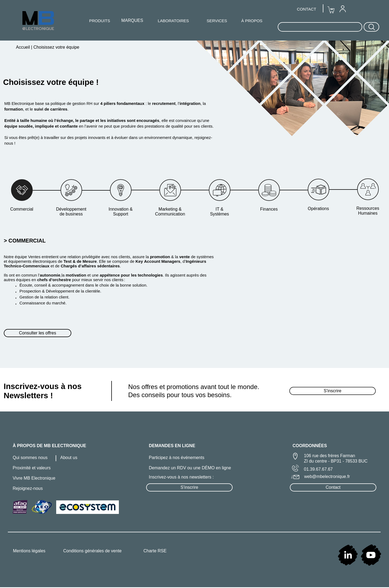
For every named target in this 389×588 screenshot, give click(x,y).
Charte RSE (155, 551)
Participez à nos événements (177, 458)
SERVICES (217, 21)
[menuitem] (343, 9)
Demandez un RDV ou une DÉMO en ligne (190, 468)
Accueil (24, 47)
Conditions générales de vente (92, 551)
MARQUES (132, 20)
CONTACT (306, 9)
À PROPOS (252, 21)
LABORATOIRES (173, 21)
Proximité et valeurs (32, 468)
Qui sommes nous (30, 458)
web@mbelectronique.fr (327, 476)
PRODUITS (100, 21)
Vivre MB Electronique (34, 478)
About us (69, 458)
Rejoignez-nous (28, 488)
